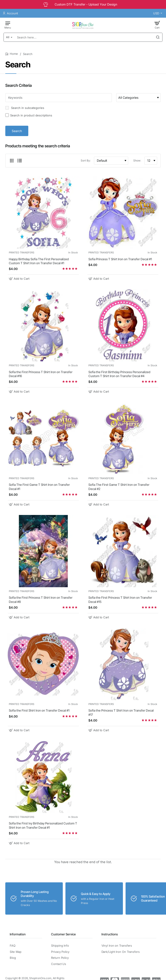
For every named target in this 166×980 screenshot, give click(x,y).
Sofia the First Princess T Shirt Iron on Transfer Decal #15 (120, 599)
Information (18, 934)
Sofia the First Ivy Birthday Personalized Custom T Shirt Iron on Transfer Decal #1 (43, 825)
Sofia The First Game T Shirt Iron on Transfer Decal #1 (39, 487)
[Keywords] (59, 98)
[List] (20, 161)
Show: (137, 160)
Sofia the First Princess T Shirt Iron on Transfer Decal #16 (41, 374)
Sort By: (86, 160)
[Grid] (12, 161)
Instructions (110, 934)
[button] (20, 279)
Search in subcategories (25, 108)
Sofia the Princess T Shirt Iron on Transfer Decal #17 (121, 712)
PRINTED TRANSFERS (22, 253)
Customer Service (63, 934)
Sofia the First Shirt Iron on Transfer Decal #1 (39, 710)
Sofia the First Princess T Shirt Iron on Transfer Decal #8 (41, 599)
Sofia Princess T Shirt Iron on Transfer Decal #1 (120, 259)
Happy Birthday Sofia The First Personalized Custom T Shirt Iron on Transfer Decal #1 (39, 261)
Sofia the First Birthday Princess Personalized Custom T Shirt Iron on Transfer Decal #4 (119, 374)
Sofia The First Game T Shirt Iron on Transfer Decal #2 (119, 487)
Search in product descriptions (29, 115)
